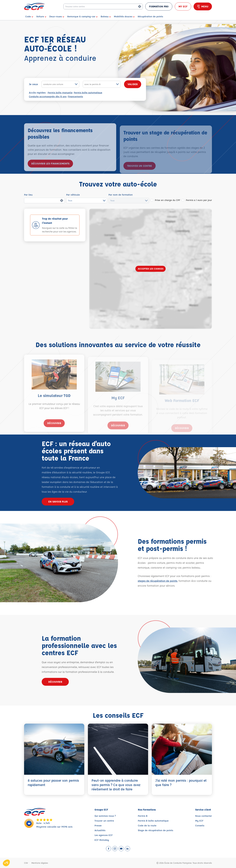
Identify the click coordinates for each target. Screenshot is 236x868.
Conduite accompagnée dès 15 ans (48, 96)
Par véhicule (73, 195)
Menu (203, 6)
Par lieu (28, 195)
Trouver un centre (104, 821)
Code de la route (147, 826)
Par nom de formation (121, 195)
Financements (75, 96)
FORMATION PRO (159, 6)
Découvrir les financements (50, 170)
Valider (133, 84)
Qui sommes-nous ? (105, 816)
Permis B (143, 816)
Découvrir (54, 430)
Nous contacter (204, 816)
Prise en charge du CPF (168, 200)
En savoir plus (58, 502)
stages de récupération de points (158, 581)
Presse (98, 826)
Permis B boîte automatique (153, 821)
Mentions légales (40, 863)
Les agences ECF (104, 835)
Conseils (200, 826)
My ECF (183, 6)
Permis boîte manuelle (60, 93)
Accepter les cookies (151, 269)
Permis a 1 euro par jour (199, 200)
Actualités (100, 830)
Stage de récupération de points (155, 830)
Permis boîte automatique (88, 93)
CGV (26, 863)
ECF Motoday (102, 840)
